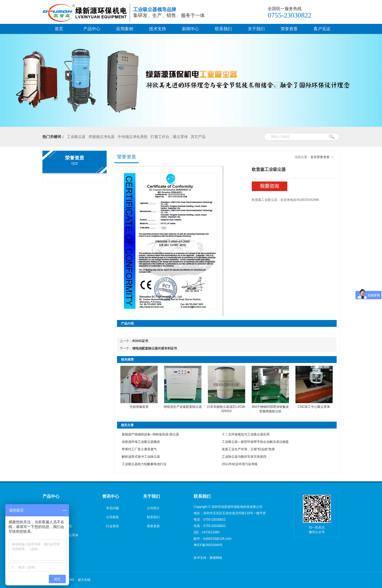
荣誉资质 (289, 29)
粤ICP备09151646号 (208, 545)
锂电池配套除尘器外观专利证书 (155, 348)
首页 (59, 29)
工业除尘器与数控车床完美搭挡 (244, 457)
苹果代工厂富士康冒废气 (139, 449)
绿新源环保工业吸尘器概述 (141, 442)
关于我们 (256, 29)
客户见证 (322, 29)
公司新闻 (112, 517)
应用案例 (125, 29)
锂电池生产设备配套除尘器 (183, 407)
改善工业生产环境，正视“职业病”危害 (248, 449)
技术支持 (158, 29)
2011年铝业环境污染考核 (240, 464)
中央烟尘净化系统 (133, 137)
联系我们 (223, 29)
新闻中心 (190, 29)
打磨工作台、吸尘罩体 (169, 137)
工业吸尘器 (76, 137)
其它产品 (198, 137)
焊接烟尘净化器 (102, 137)
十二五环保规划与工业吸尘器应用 (246, 434)
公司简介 (153, 508)
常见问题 (112, 508)
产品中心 (92, 29)
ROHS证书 (140, 341)
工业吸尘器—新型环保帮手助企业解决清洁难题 (255, 442)
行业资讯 (112, 526)
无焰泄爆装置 (139, 407)
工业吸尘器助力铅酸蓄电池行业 (144, 464)
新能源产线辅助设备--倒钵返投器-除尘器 (150, 434)
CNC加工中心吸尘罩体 (314, 407)
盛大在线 (84, 580)
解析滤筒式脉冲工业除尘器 (141, 457)
